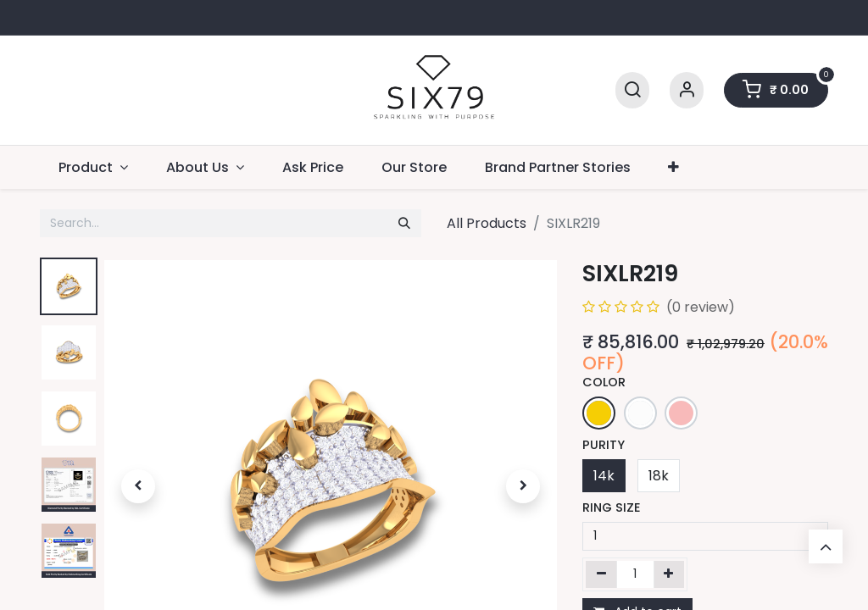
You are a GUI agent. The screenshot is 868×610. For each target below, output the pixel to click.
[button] (138, 486)
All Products (487, 223)
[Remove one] (601, 574)
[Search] (632, 90)
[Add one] (669, 574)
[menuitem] (313, 167)
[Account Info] (687, 90)
